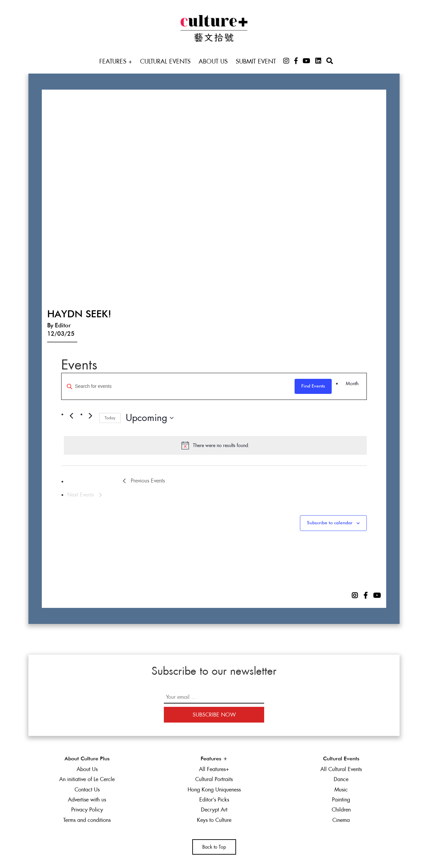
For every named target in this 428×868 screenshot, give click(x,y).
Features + (116, 61)
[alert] (215, 445)
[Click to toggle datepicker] (150, 418)
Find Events (313, 386)
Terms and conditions (87, 820)
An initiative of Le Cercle (87, 779)
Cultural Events (165, 61)
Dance (341, 779)
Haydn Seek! (79, 315)
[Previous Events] (71, 416)
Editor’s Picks (214, 800)
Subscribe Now (214, 715)
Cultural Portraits (214, 779)
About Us (213, 61)
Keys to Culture (214, 820)
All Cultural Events (341, 769)
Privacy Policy (87, 810)
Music (341, 790)
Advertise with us (87, 800)
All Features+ (214, 769)
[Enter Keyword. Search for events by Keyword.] (178, 386)
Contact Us (87, 790)
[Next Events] (90, 416)
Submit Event (256, 61)
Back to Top (214, 847)
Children (341, 810)
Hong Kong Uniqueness (214, 790)
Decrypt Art (214, 810)
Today (110, 418)
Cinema (341, 820)
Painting (341, 800)
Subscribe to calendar (330, 523)
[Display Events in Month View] (352, 384)
